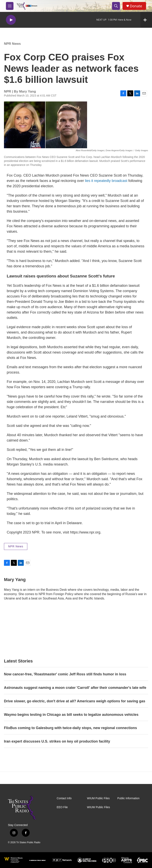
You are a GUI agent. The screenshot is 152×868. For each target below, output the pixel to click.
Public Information (128, 798)
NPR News (12, 44)
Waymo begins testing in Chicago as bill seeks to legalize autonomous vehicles (71, 715)
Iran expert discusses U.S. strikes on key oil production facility (57, 741)
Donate (136, 6)
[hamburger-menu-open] (10, 6)
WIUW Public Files (99, 807)
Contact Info (64, 798)
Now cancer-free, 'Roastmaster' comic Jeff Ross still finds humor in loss (65, 674)
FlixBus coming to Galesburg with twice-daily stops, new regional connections (70, 728)
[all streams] (146, 20)
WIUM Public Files (98, 798)
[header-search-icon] (116, 6)
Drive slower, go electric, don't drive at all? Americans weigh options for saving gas (75, 701)
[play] (11, 20)
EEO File (62, 807)
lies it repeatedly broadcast (106, 181)
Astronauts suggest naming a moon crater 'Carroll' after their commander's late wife (75, 688)
